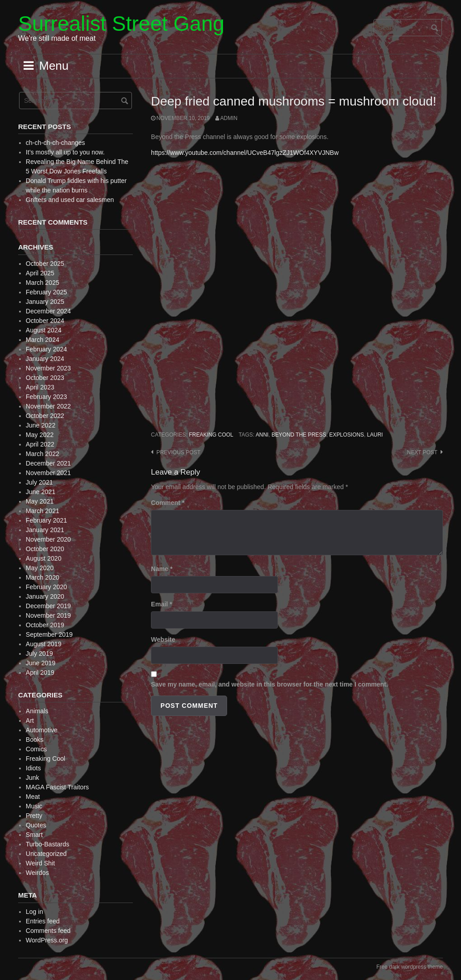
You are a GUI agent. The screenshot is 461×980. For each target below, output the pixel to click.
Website (163, 639)
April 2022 (40, 444)
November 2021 (49, 473)
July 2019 (39, 653)
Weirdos (37, 873)
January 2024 (45, 359)
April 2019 (40, 673)
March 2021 (43, 511)
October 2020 (45, 549)
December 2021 (49, 463)
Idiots (33, 768)
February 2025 (46, 292)
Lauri (375, 435)
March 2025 (43, 283)
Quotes (36, 825)
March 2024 (43, 340)
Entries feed (43, 921)
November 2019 (49, 615)
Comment (168, 503)
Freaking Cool (211, 435)
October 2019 (45, 625)
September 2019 (49, 634)
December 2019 (49, 606)
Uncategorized (46, 854)
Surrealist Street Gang (121, 24)
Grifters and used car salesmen (70, 200)
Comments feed (48, 931)
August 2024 (44, 330)
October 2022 (45, 416)
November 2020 (49, 539)
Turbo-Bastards (48, 844)
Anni (262, 435)
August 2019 (44, 644)
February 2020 (46, 587)
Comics (36, 749)
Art (30, 721)
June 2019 (41, 663)
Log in (34, 912)
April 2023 (40, 387)
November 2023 (49, 368)
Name (162, 569)
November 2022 (49, 406)
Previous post (178, 452)
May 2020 (40, 568)
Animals (37, 711)
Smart (34, 835)
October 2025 (45, 264)
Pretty (34, 816)
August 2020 (44, 558)
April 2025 (40, 273)
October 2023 (45, 378)
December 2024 (49, 311)
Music (34, 806)
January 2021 (45, 530)
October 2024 (45, 321)
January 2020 (45, 596)
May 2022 (40, 435)
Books (35, 740)
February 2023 (46, 397)
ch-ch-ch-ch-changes (56, 143)
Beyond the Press (299, 435)
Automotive (42, 730)
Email (162, 604)
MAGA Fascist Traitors (57, 787)
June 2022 (41, 425)
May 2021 (40, 501)
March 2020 (43, 577)
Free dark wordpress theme (410, 967)
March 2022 (43, 454)
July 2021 (39, 482)
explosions (347, 435)
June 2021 (41, 492)
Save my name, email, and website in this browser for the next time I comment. (269, 684)
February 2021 (46, 520)
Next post (422, 452)
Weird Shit (40, 863)
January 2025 (45, 302)
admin (229, 118)
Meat (33, 797)
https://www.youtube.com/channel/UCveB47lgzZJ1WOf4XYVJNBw (245, 153)
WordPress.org (47, 940)
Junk (33, 778)
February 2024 (46, 349)
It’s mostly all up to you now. (65, 152)
